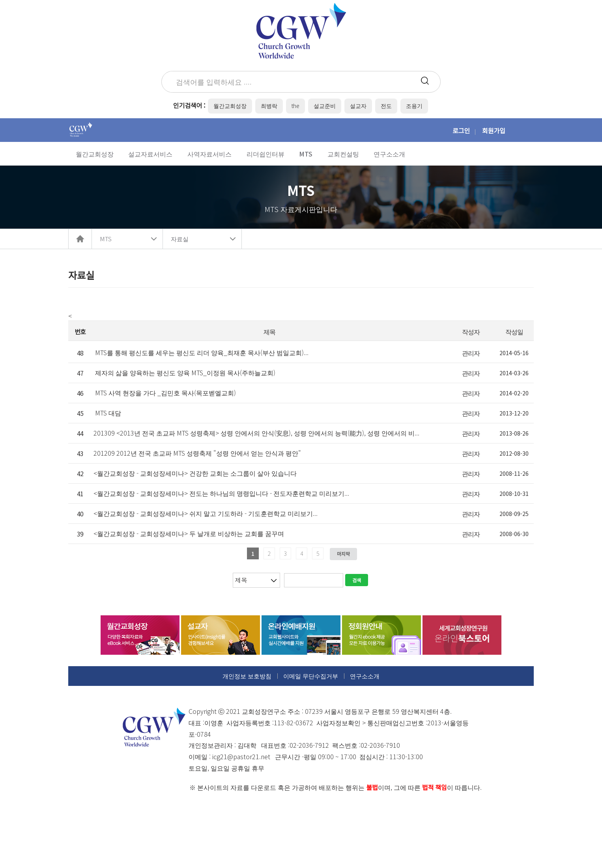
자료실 (180, 239)
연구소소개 (365, 676)
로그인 (461, 130)
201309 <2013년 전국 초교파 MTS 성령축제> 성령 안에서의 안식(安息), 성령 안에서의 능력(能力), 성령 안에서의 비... (256, 433)
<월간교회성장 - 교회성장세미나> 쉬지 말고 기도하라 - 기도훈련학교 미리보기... (206, 513)
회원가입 (494, 130)
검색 (357, 580)
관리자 (471, 353)
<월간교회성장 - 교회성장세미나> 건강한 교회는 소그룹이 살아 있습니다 (195, 473)
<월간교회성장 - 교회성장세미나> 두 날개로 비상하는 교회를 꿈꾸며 (189, 533)
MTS (106, 239)
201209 (197, 453)
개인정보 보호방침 (247, 676)
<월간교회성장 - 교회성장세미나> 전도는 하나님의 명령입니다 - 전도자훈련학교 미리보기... (221, 493)
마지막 (343, 554)
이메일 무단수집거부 (311, 676)
